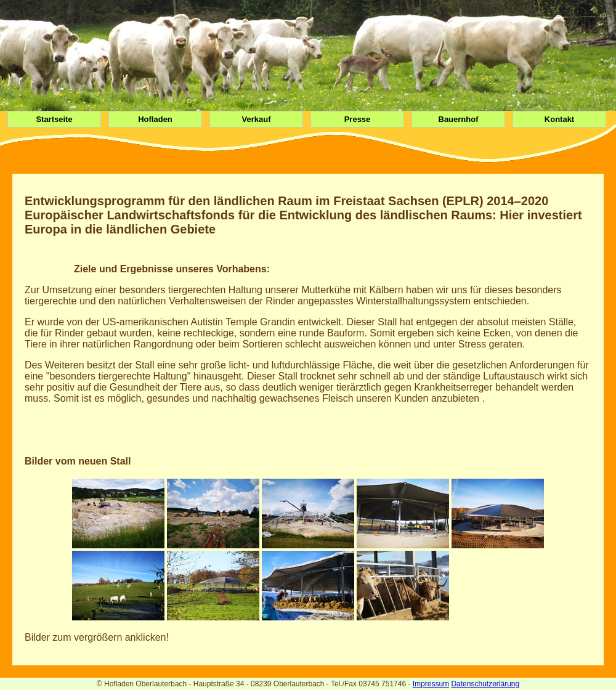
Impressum (431, 684)
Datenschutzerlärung (485, 684)
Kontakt (559, 119)
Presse (358, 119)
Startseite (54, 119)
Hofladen (155, 119)
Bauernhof (459, 119)
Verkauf (257, 119)
